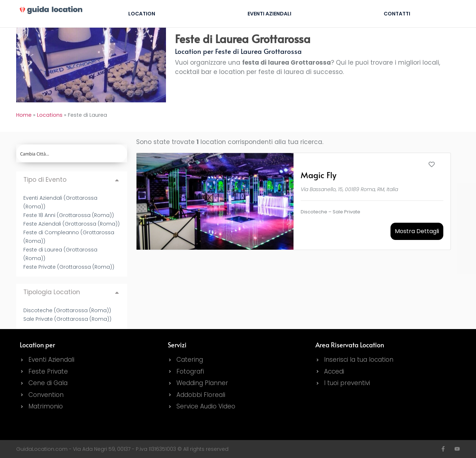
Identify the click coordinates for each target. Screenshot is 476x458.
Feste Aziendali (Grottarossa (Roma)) (71, 224)
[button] (72, 180)
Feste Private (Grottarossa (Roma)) (69, 267)
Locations (50, 115)
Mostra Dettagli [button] (417, 231)
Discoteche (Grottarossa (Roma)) (67, 310)
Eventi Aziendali (269, 14)
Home (24, 115)
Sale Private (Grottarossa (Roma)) (67, 319)
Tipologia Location (52, 292)
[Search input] (72, 153)
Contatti (397, 14)
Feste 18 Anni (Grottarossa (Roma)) (69, 215)
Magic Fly (318, 175)
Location (142, 14)
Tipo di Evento (45, 180)
